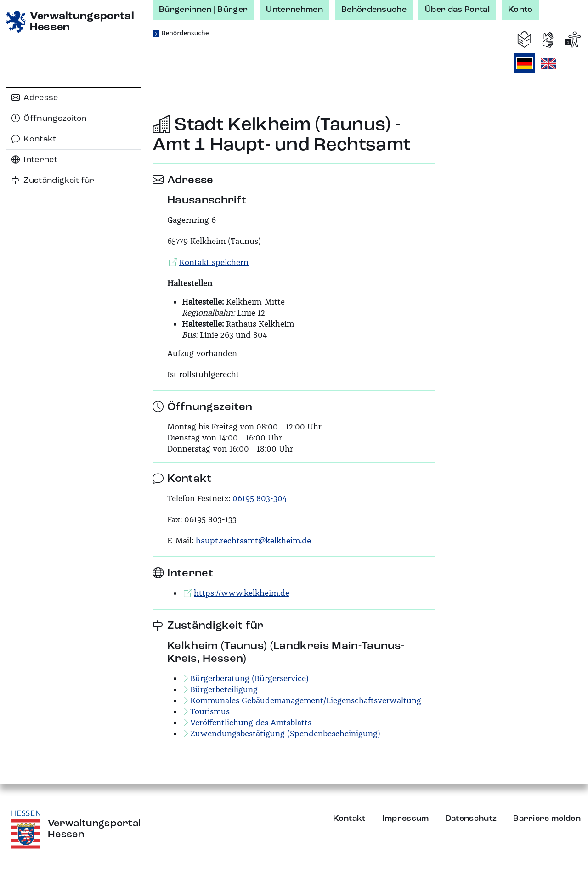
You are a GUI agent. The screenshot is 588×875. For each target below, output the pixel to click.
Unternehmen (294, 10)
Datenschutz (471, 819)
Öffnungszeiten (49, 119)
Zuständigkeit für (53, 181)
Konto (520, 10)
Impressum (406, 819)
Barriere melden (547, 819)
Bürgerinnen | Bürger (203, 10)
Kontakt (34, 139)
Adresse (35, 98)
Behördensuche (374, 10)
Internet (34, 160)
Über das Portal (457, 10)
